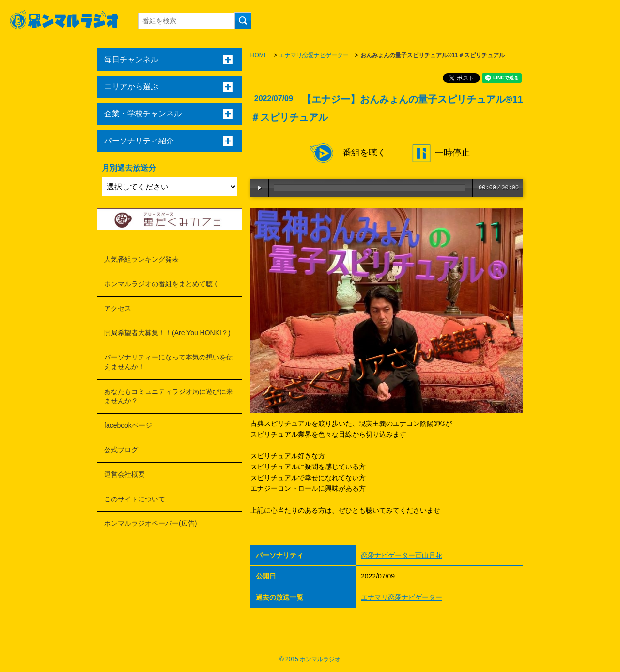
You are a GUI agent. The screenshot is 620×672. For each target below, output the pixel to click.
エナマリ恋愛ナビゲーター (314, 55)
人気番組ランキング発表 (141, 259)
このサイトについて (135, 499)
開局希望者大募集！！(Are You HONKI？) (167, 333)
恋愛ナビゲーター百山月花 (402, 555)
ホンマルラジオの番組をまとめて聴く (162, 284)
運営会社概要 (124, 474)
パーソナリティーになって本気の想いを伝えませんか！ (169, 362)
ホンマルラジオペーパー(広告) (150, 523)
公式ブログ (121, 450)
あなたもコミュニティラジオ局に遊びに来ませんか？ (169, 396)
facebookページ (128, 425)
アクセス (118, 308)
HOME (259, 55)
